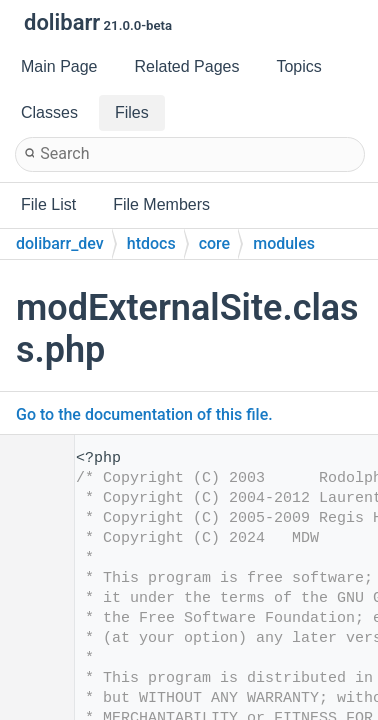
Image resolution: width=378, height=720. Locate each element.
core (215, 243)
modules (284, 243)
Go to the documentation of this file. (144, 414)
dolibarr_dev (60, 243)
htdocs (151, 243)
